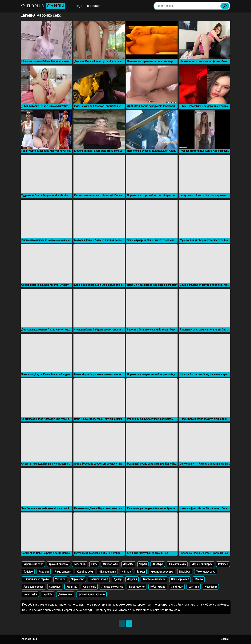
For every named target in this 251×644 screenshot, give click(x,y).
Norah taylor (30, 594)
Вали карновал (180, 579)
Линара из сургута (112, 587)
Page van (44, 572)
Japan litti (72, 587)
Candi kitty (177, 587)
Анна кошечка (177, 564)
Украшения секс (33, 564)
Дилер (118, 579)
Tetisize (28, 572)
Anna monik (89, 587)
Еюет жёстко (137, 587)
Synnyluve (55, 587)
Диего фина (65, 594)
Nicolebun (185, 572)
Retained (223, 564)
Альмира (158, 564)
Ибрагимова (158, 587)
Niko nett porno (107, 572)
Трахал (141, 572)
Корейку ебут (85, 572)
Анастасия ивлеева (154, 579)
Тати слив (80, 564)
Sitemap (225, 639)
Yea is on (60, 579)
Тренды (77, 6)
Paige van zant (63, 572)
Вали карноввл (99, 579)
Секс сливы (29, 639)
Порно (43, 6)
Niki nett (126, 572)
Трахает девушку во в (91, 594)
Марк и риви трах (202, 564)
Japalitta (48, 594)
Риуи (94, 564)
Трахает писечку (59, 564)
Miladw (199, 579)
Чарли (143, 564)
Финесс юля (110, 564)
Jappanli (132, 579)
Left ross (194, 587)
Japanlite (128, 564)
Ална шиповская (33, 587)
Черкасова (78, 579)
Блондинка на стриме (36, 579)
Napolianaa (211, 587)
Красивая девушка (162, 572)
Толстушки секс (206, 572)
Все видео (94, 6)
